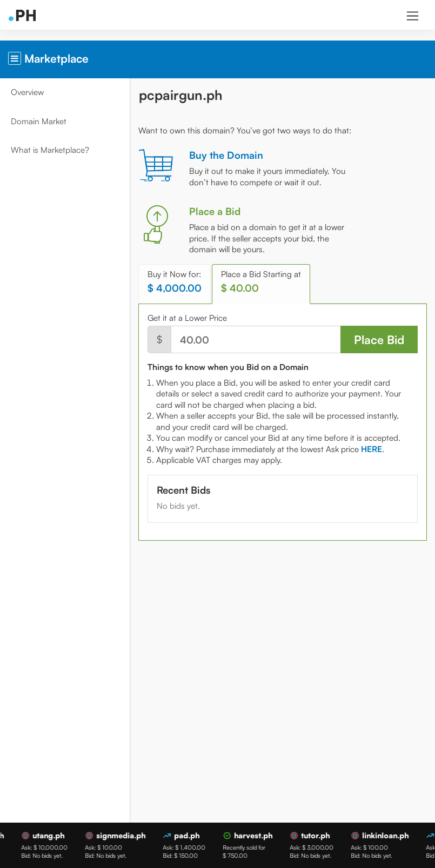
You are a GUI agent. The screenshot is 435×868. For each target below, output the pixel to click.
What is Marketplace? (50, 150)
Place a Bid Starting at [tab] (261, 282)
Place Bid (379, 339)
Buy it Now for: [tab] (175, 282)
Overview (27, 92)
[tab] (372, 449)
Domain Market (39, 121)
